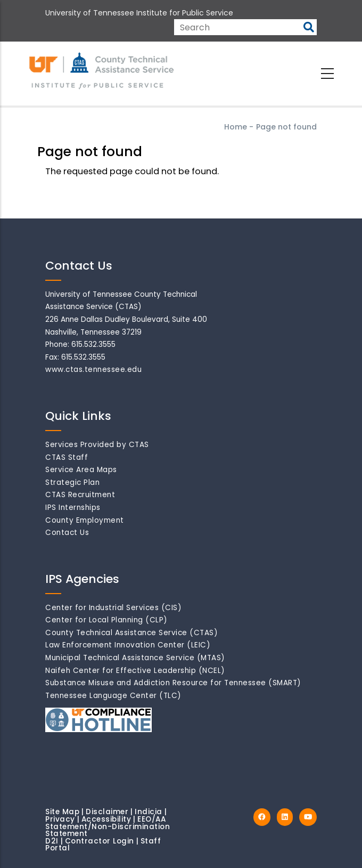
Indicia (149, 812)
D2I (52, 841)
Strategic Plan (72, 482)
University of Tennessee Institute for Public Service (139, 13)
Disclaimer (107, 812)
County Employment (85, 520)
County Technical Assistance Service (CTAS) (131, 633)
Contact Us (67, 533)
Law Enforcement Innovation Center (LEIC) (128, 645)
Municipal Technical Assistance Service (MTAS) (135, 658)
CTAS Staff (67, 457)
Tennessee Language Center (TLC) (113, 696)
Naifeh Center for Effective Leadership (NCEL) (135, 671)
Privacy (60, 819)
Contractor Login (100, 841)
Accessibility (106, 819)
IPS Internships (73, 508)
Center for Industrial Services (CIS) (113, 608)
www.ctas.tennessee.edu (93, 370)
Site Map (62, 812)
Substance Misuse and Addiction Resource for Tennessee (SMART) (173, 683)
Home (236, 127)
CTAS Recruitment (80, 495)
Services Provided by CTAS (97, 445)
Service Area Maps (81, 470)
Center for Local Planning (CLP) (106, 620)
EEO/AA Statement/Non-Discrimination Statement (108, 826)
